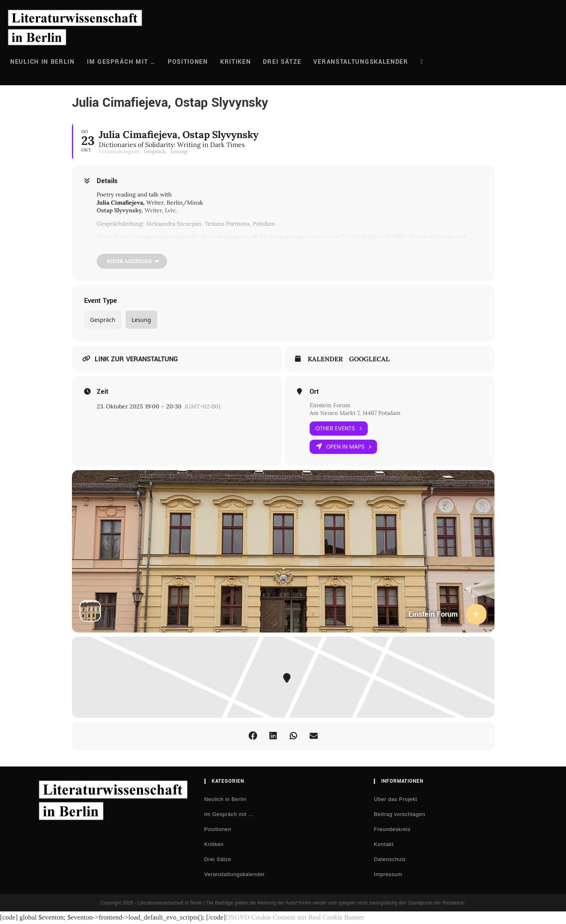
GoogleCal (369, 359)
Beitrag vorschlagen (399, 814)
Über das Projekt (395, 799)
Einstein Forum (330, 405)
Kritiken (214, 844)
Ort (314, 392)
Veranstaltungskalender (235, 874)
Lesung (141, 320)
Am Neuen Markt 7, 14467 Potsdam (355, 413)
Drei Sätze (218, 859)
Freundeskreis (392, 829)
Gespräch (103, 320)
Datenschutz (390, 859)
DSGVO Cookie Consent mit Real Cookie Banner (295, 917)
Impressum (388, 874)
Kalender (325, 359)
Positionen (218, 829)
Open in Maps (344, 447)
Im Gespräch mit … (229, 814)
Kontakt (384, 844)
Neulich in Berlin (226, 799)
